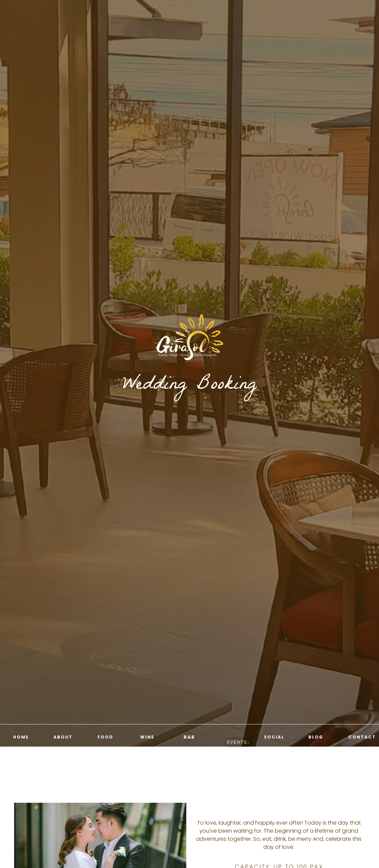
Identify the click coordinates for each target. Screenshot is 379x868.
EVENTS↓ (238, 742)
